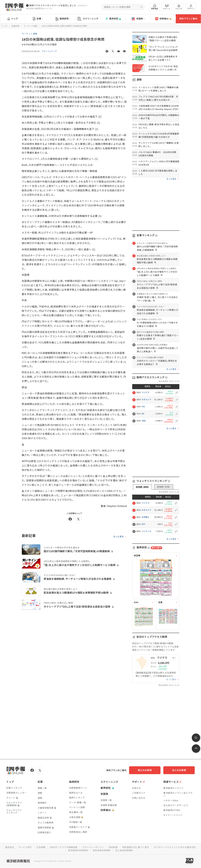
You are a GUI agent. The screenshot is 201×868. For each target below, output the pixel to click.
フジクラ (145, 393)
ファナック (147, 531)
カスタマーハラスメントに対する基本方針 (66, 850)
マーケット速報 (30, 26)
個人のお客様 (149, 770)
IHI (143, 414)
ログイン (191, 7)
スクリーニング (88, 19)
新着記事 (15, 26)
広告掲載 (64, 847)
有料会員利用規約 (125, 850)
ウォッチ (179, 7)
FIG (143, 407)
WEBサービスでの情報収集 (87, 847)
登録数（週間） (142, 487)
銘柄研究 (63, 19)
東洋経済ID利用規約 (102, 850)
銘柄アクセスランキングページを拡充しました (53, 5)
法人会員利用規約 (148, 850)
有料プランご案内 (188, 19)
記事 (38, 19)
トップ (13, 19)
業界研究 (113, 19)
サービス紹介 (48, 847)
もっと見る (118, 537)
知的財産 (137, 847)
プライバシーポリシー (117, 847)
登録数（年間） (164, 487)
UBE (144, 421)
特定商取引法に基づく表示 (159, 847)
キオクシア (146, 400)
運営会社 (33, 847)
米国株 (138, 19)
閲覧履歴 (155, 7)
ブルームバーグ (49, 51)
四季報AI (163, 19)
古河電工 (145, 517)
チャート (167, 7)
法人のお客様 (181, 770)
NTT (144, 524)
